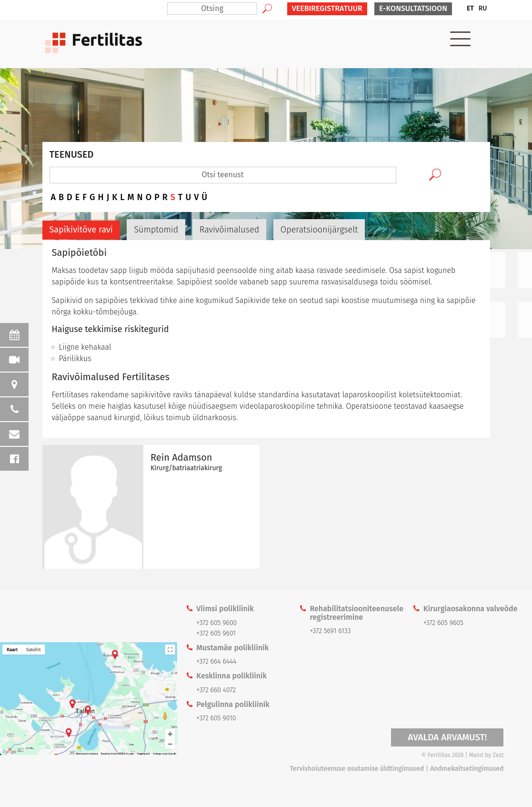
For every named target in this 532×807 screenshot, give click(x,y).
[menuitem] (470, 9)
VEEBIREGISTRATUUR (327, 8)
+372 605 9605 (443, 623)
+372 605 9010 (216, 718)
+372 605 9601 (216, 633)
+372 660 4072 (216, 690)
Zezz (498, 755)
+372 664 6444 (216, 661)
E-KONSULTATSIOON (413, 8)
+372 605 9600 (216, 623)
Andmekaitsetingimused (467, 769)
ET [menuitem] (470, 8)
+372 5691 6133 (331, 631)
